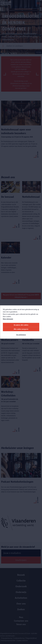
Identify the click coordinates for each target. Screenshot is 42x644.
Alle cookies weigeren (21, 329)
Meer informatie (8, 319)
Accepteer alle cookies (21, 325)
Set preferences (21, 335)
